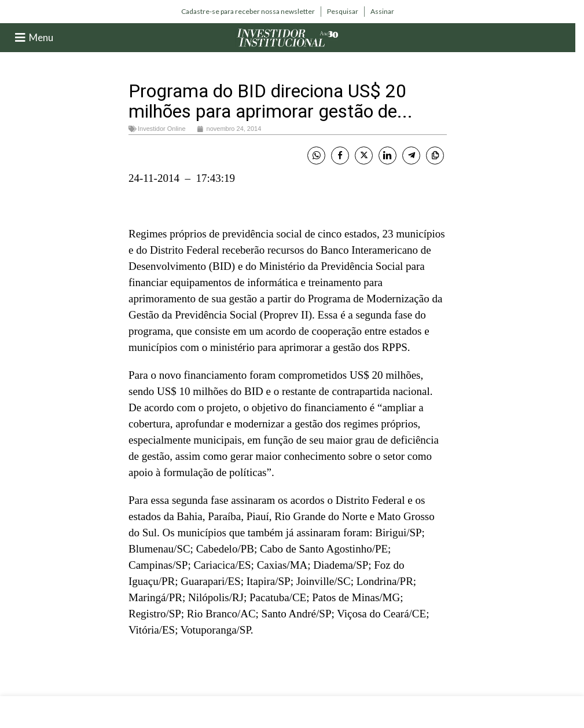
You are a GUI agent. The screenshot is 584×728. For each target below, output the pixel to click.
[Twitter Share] (364, 156)
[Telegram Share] (411, 156)
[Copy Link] (435, 156)
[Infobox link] (248, 12)
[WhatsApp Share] (316, 156)
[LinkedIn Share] (388, 156)
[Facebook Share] (340, 156)
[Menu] (20, 38)
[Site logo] (288, 37)
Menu (41, 37)
